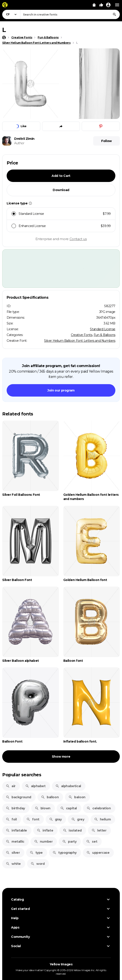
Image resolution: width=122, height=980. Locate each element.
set (92, 842)
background (18, 797)
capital (69, 808)
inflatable (16, 830)
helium (103, 819)
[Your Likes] (101, 5)
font (33, 819)
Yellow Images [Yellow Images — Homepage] (61, 964)
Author (19, 143)
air (11, 786)
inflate (45, 830)
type (36, 853)
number (43, 842)
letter (99, 830)
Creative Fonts (81, 335)
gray (55, 819)
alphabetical (68, 786)
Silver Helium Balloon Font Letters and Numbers (80, 341)
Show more (61, 757)
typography (65, 853)
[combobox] (70, 14)
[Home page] (4, 38)
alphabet (35, 786)
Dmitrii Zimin (24, 139)
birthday (15, 808)
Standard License (103, 329)
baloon (77, 797)
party (69, 842)
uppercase (98, 853)
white (13, 864)
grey (78, 819)
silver (13, 853)
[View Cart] (94, 5)
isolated (72, 830)
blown (43, 808)
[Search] (114, 14)
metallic (15, 842)
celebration (99, 808)
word (38, 864)
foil (11, 819)
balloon (50, 797)
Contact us (78, 239)
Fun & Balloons (105, 335)
